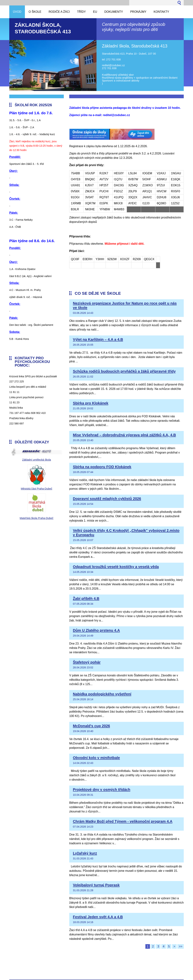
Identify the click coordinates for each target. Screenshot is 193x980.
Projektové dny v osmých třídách (102, 790)
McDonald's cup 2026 (91, 726)
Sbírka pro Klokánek (91, 403)
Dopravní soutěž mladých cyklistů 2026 (107, 499)
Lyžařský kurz (85, 853)
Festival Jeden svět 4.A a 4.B (98, 917)
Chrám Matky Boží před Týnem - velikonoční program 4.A (123, 821)
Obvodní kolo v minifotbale (96, 758)
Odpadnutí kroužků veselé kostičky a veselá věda (116, 567)
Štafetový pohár (87, 662)
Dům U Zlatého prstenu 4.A (96, 630)
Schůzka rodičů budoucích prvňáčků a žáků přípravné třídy (124, 371)
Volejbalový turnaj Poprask (96, 885)
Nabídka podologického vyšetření (102, 694)
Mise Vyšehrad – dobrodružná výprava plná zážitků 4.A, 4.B (124, 435)
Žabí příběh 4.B (86, 599)
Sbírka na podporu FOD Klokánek (102, 467)
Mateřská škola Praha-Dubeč (37, 518)
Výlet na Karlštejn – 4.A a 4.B (98, 339)
